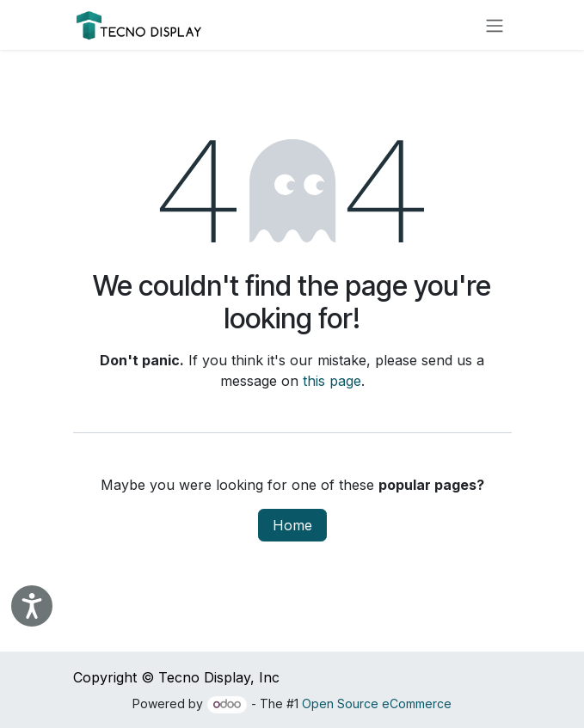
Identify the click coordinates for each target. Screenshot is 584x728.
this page (332, 381)
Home (292, 525)
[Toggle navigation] (495, 25)
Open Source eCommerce (377, 704)
